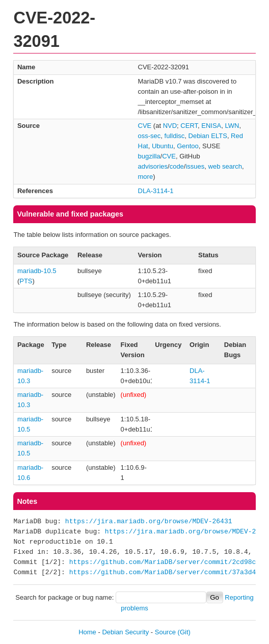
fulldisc (175, 136)
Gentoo (188, 146)
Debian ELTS (208, 136)
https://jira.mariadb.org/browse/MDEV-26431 (149, 522)
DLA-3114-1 (156, 191)
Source (165, 632)
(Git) (184, 632)
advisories (153, 166)
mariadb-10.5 (37, 271)
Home (87, 632)
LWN (232, 126)
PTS (26, 281)
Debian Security (125, 632)
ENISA (211, 126)
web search (225, 166)
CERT (189, 126)
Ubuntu (163, 146)
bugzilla (149, 156)
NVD (170, 126)
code (177, 166)
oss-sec (150, 136)
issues (195, 166)
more (146, 177)
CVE (145, 126)
